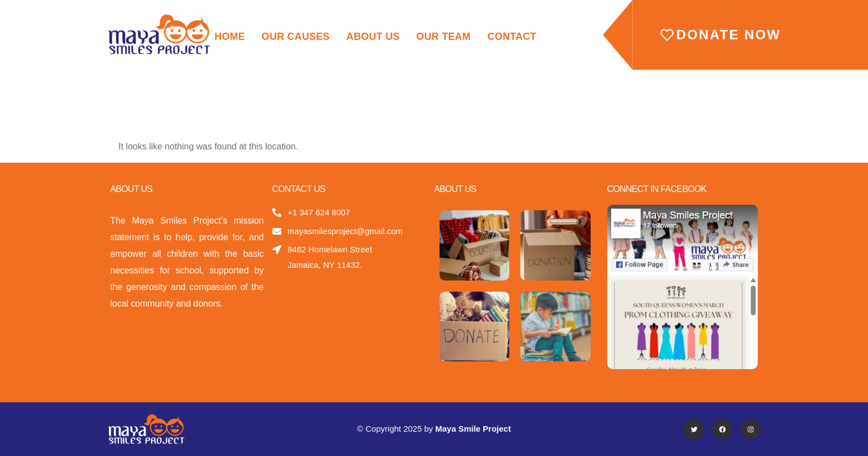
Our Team (443, 37)
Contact (512, 37)
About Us (373, 37)
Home (229, 37)
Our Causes (296, 37)
